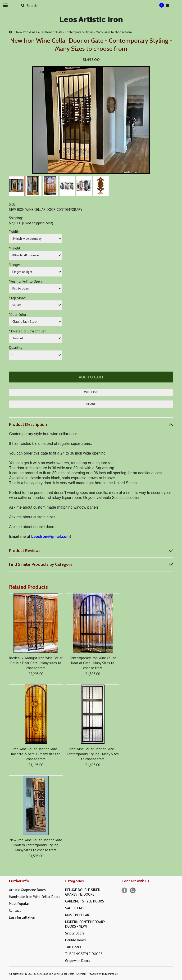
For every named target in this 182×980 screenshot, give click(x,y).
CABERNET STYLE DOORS (85, 901)
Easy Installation (22, 917)
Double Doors (75, 940)
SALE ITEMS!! (75, 908)
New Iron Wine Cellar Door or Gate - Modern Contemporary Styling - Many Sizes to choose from (36, 845)
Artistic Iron (91, 19)
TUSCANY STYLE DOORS (84, 954)
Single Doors (75, 933)
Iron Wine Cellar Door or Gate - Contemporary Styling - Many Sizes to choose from (93, 754)
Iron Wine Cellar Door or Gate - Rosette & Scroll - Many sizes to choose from (36, 754)
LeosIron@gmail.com (50, 536)
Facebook (125, 890)
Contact (15, 910)
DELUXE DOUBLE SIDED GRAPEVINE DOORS (83, 892)
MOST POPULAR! (78, 915)
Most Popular (19, 904)
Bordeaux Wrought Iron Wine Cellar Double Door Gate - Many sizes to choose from (36, 663)
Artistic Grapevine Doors (27, 890)
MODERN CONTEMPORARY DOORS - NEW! (85, 924)
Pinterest (133, 890)
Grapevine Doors (78, 961)
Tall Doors (73, 947)
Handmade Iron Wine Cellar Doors (35, 897)
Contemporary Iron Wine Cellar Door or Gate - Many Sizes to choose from (93, 663)
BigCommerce (110, 974)
